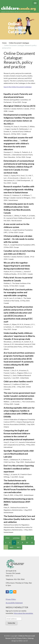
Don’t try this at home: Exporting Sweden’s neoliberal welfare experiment (19, 469)
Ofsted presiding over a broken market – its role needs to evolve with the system (19, 239)
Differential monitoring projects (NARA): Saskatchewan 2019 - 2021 (19, 502)
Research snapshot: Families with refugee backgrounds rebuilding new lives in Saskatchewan (19, 189)
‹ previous (16, 538)
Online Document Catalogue (19, 43)
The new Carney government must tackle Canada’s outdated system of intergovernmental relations (19, 396)
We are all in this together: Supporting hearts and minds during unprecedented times (17, 266)
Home (4, 43)
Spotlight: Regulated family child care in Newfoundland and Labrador (19, 454)
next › (12, 547)
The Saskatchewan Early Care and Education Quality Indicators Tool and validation (19, 519)
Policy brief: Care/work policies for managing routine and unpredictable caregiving (18, 292)
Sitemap (31, 638)
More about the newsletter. (24, 613)
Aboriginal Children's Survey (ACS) (19, 106)
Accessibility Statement (14, 603)
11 (32, 542)
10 (27, 542)
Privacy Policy (11, 599)
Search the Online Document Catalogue (18, 87)
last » (19, 547)
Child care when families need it (18, 381)
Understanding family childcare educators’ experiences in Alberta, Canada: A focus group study (19, 336)
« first (7, 538)
